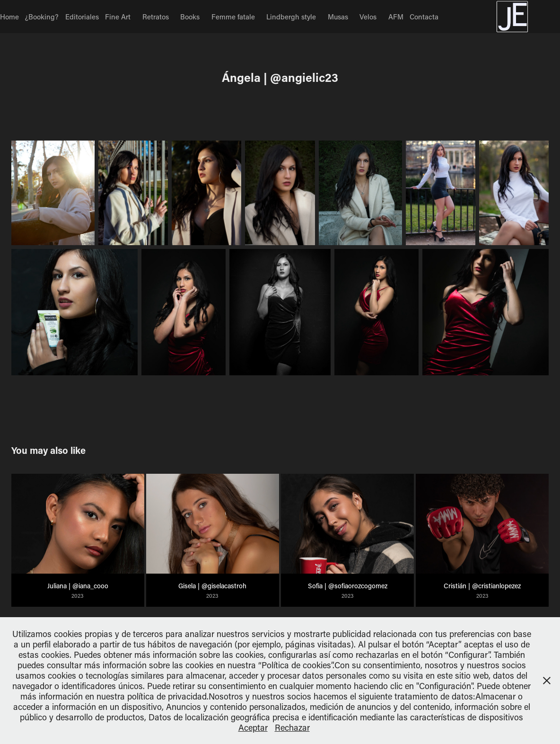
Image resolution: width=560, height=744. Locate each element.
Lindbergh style (291, 17)
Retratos (156, 17)
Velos (368, 17)
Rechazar (292, 727)
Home (9, 17)
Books (190, 17)
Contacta (424, 17)
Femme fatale (233, 17)
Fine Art (118, 17)
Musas (338, 17)
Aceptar (253, 727)
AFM (396, 17)
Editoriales (82, 17)
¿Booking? (42, 17)
